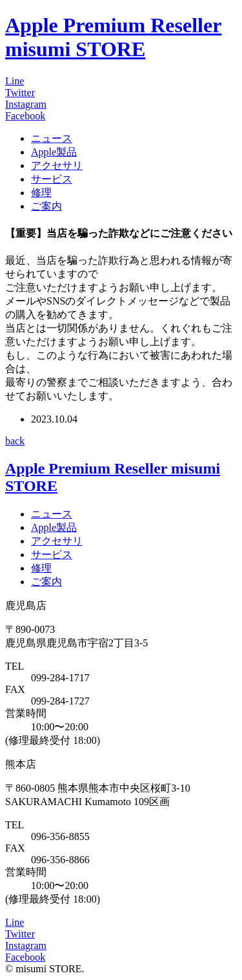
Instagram (26, 104)
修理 (41, 193)
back (15, 441)
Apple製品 (54, 152)
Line (15, 81)
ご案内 (46, 206)
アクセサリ (57, 165)
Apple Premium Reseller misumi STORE (113, 37)
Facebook (25, 116)
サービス (52, 179)
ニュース (52, 138)
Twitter (20, 93)
